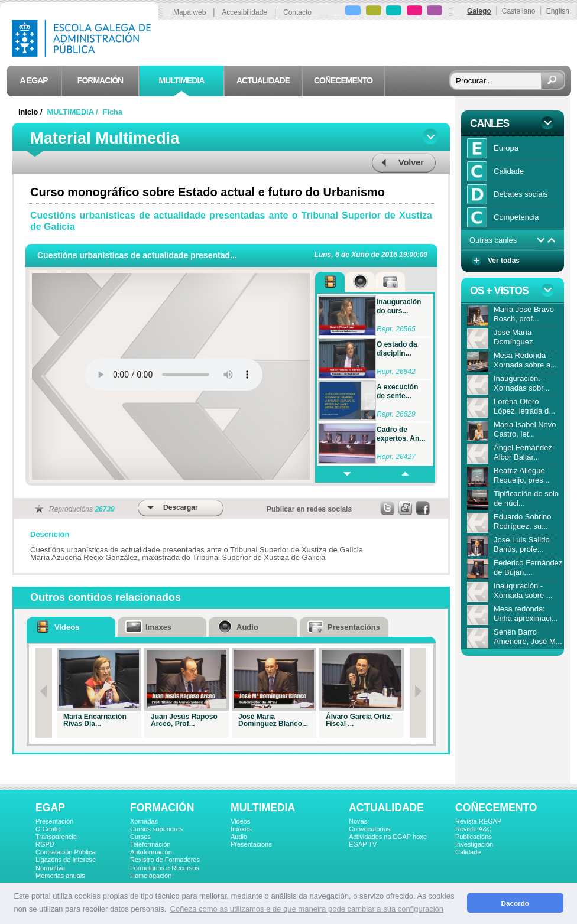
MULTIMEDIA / (74, 112)
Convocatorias (369, 829)
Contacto (297, 12)
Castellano (519, 11)
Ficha (113, 112)
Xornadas (144, 821)
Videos (240, 821)
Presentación (54, 821)
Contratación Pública (66, 852)
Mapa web (189, 12)
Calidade (468, 852)
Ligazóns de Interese (66, 860)
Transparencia (56, 837)
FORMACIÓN (162, 808)
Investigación (474, 844)
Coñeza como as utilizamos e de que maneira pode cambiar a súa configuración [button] (307, 909)
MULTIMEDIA (263, 808)
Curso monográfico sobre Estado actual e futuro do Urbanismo (208, 192)
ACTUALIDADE (386, 808)
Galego (479, 11)
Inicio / (31, 112)
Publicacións (474, 837)
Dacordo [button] (515, 903)
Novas (358, 821)
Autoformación (151, 852)
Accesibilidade (244, 12)
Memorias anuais (60, 876)
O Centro (49, 829)
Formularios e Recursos (165, 868)
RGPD (45, 844)
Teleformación (150, 844)
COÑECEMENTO (496, 808)
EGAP (50, 808)
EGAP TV (363, 844)
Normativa (50, 868)
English (558, 11)
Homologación (151, 876)
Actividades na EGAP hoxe (388, 837)
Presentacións (251, 844)
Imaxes (241, 829)
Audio (239, 837)
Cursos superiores (156, 829)
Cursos (140, 837)
